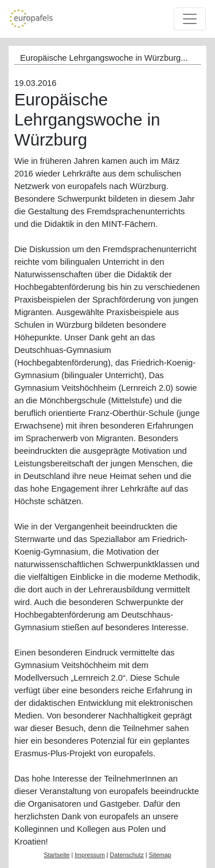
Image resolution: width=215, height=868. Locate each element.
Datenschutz (127, 855)
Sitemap (160, 855)
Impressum (90, 855)
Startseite (56, 855)
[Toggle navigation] (190, 19)
